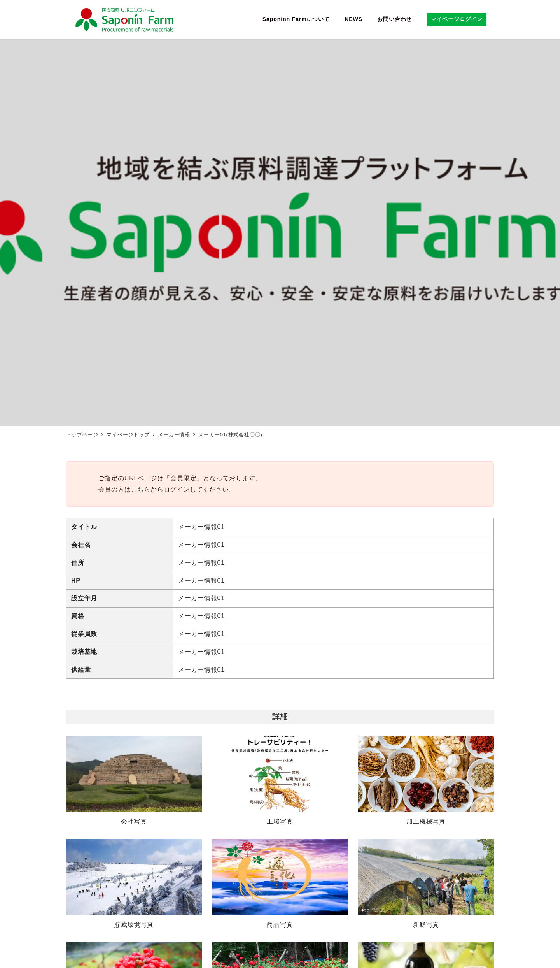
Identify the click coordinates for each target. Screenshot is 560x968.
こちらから (147, 489)
